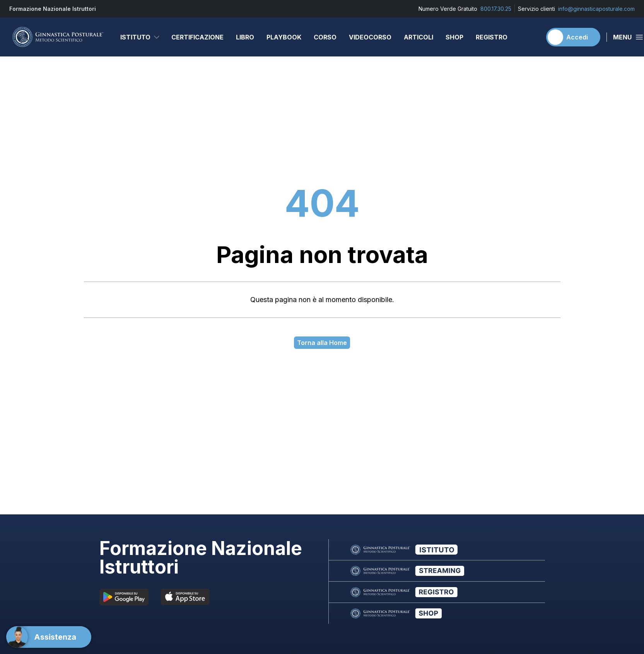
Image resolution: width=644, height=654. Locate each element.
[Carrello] (532, 37)
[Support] (49, 637)
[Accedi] (573, 37)
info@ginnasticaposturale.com (596, 9)
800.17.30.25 (496, 9)
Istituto (140, 37)
